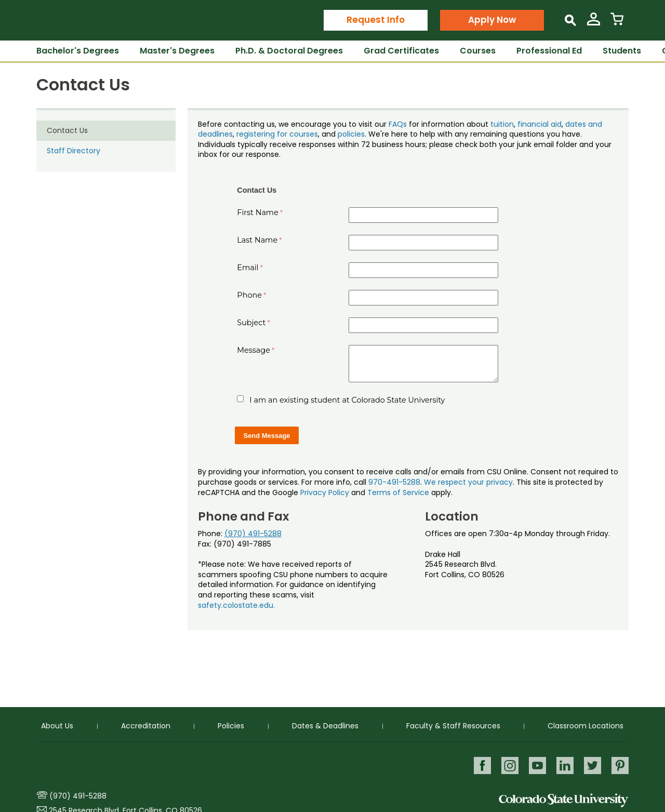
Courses (478, 51)
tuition (502, 124)
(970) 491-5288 (253, 534)
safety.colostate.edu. (236, 605)
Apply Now (492, 20)
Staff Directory (74, 151)
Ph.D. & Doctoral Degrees (289, 51)
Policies (231, 726)
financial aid (540, 124)
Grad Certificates (401, 51)
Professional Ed (549, 51)
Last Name (257, 240)
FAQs (398, 124)
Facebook (480, 765)
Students (622, 51)
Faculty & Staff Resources (453, 726)
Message (254, 350)
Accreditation (146, 726)
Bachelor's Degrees (78, 51)
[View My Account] (594, 23)
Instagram (508, 765)
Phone (249, 295)
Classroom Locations (586, 726)
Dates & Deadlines (325, 726)
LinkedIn (564, 765)
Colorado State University (564, 800)
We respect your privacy (468, 482)
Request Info (376, 20)
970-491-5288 (394, 482)
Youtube (536, 765)
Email (248, 268)
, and (328, 134)
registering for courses (277, 134)
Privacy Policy (325, 492)
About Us (57, 726)
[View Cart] (617, 23)
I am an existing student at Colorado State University (347, 400)
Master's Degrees (177, 51)
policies (351, 134)
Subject (251, 323)
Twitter (592, 765)
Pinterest (620, 765)
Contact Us (67, 130)
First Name (258, 212)
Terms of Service (398, 492)
